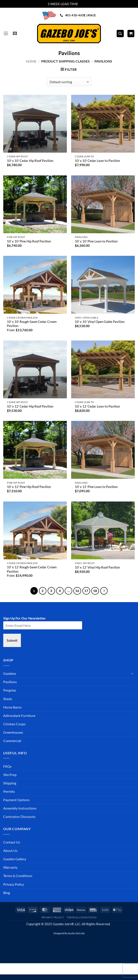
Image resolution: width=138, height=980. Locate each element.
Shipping (10, 783)
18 (95, 591)
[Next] (104, 591)
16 (77, 591)
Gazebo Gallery (15, 859)
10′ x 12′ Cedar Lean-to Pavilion (97, 406)
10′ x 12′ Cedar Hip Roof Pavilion (30, 406)
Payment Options (16, 800)
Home (31, 61)
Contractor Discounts (19, 817)
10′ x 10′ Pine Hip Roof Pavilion (29, 241)
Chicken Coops (14, 724)
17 (86, 591)
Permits (9, 791)
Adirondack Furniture (19, 715)
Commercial (12, 741)
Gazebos (10, 673)
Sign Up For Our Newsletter (25, 618)
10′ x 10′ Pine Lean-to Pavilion (96, 241)
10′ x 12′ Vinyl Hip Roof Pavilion (97, 567)
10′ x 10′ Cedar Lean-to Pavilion (97, 161)
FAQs (7, 766)
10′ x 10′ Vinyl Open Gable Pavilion (100, 322)
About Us (10, 850)
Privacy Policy (14, 884)
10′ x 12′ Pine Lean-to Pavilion (96, 487)
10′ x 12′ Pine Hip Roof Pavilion (29, 487)
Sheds (8, 699)
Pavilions (10, 682)
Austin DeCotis (76, 933)
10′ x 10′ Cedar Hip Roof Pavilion (30, 161)
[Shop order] (69, 82)
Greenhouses (13, 732)
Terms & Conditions (18, 876)
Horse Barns (12, 707)
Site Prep (10, 775)
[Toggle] (132, 674)
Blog (7, 893)
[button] (6, 34)
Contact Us (12, 842)
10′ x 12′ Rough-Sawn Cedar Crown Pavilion (32, 569)
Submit (12, 640)
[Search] (120, 33)
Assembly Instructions (20, 808)
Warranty (10, 867)
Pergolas (10, 690)
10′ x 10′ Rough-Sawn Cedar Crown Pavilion (32, 324)
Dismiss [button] (85, 4)
